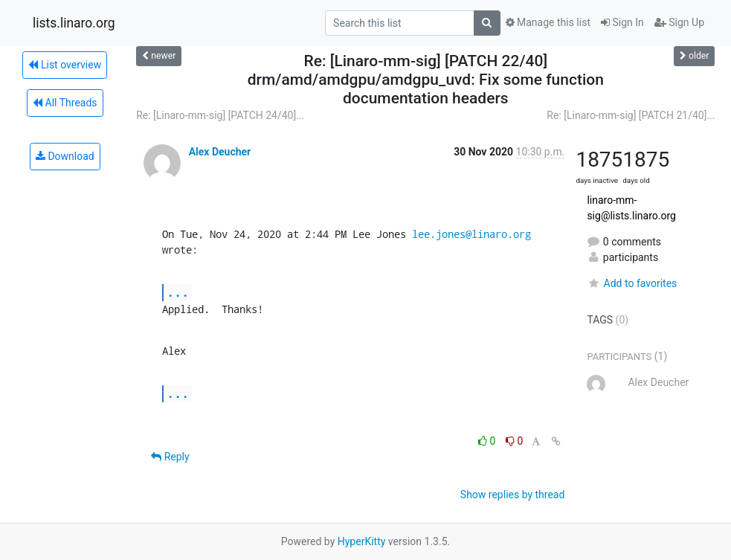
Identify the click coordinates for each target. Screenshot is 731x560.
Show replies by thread (513, 495)
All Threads (65, 103)
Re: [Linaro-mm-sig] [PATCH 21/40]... (631, 115)
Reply (170, 457)
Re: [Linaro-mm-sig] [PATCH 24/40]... (220, 115)
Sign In (622, 22)
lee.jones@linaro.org (471, 234)
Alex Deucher (220, 152)
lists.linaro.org (74, 23)
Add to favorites (632, 283)
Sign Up (679, 22)
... (178, 292)
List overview (65, 65)
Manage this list (548, 22)
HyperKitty (362, 541)
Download (65, 156)
